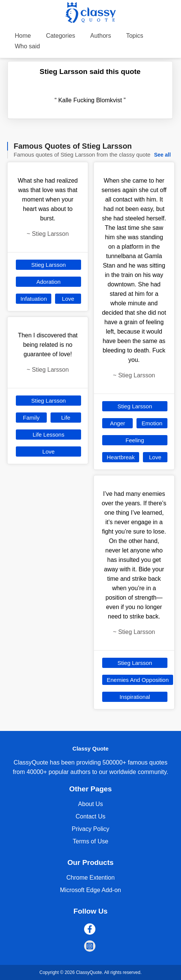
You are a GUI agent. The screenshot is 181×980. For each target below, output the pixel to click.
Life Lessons (48, 435)
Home (23, 36)
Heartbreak (121, 457)
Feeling (135, 440)
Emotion (152, 423)
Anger (118, 423)
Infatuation (34, 299)
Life (66, 418)
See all (162, 155)
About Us (90, 804)
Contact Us (90, 816)
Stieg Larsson (49, 265)
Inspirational (135, 697)
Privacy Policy (90, 829)
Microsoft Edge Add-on (90, 890)
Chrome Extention (90, 878)
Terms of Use (90, 841)
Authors (100, 36)
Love (68, 299)
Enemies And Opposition (138, 680)
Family (31, 418)
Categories (61, 36)
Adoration (48, 282)
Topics (134, 36)
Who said (27, 46)
